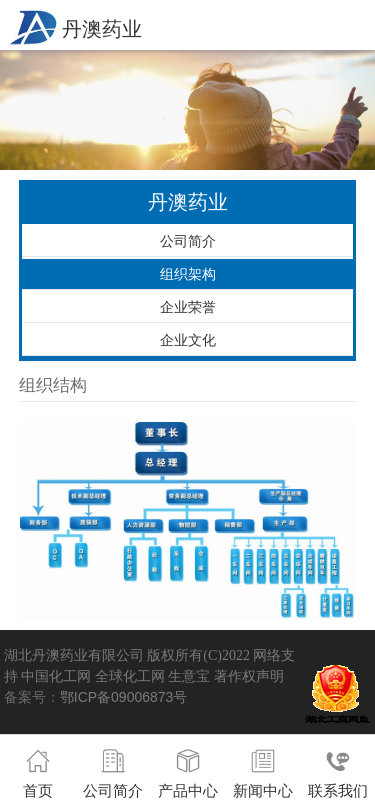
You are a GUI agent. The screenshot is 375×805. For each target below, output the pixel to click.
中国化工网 (56, 676)
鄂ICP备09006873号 (124, 697)
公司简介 (188, 241)
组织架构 (188, 274)
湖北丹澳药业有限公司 (74, 655)
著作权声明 (249, 676)
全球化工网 (130, 676)
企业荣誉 (188, 307)
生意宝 (189, 676)
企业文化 (188, 340)
